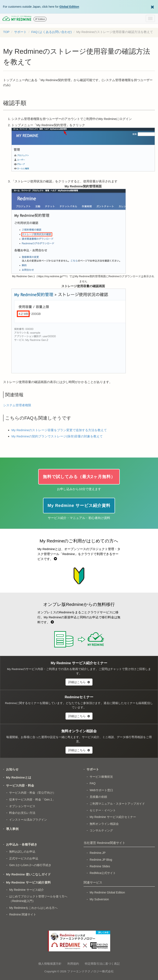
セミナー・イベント (103, 810)
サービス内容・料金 (20, 785)
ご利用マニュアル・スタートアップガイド (117, 804)
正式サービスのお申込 (24, 858)
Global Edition (69, 7)
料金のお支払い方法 (22, 813)
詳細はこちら (79, 682)
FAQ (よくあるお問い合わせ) (52, 32)
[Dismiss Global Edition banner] (152, 7)
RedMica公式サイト (103, 873)
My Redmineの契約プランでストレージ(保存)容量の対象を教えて (57, 436)
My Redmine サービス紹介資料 (28, 882)
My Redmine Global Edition (107, 892)
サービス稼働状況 (101, 777)
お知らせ (12, 769)
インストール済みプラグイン (28, 820)
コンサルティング (101, 830)
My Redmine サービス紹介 (26, 890)
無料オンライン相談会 (104, 824)
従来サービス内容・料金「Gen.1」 (32, 799)
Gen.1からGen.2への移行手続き (30, 865)
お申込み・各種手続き (22, 844)
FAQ (93, 783)
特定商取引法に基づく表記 (102, 964)
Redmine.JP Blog (101, 860)
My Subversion (99, 899)
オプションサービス (22, 806)
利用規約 (73, 964)
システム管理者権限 (17, 405)
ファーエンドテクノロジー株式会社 (90, 971)
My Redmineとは (19, 777)
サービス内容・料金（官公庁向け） (32, 793)
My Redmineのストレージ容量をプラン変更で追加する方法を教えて (59, 430)
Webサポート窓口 (101, 790)
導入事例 (12, 829)
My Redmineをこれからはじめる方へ (33, 908)
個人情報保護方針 (50, 964)
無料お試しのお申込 (22, 852)
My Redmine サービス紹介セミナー (113, 817)
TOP (6, 32)
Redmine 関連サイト (23, 914)
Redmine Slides (100, 866)
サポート (20, 32)
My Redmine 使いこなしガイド (28, 874)
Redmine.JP (98, 853)
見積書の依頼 (98, 797)
